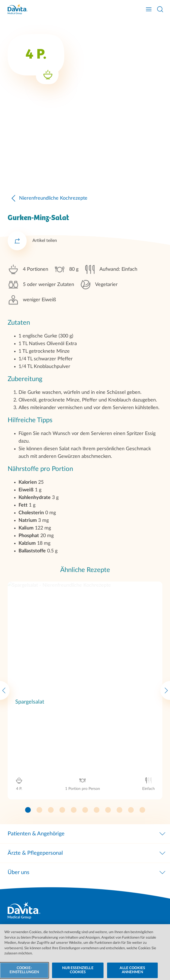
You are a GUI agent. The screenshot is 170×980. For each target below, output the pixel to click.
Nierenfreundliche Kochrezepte (48, 240)
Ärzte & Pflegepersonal (87, 853)
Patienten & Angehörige (87, 834)
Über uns (87, 872)
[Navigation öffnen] (149, 9)
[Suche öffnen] (160, 9)
